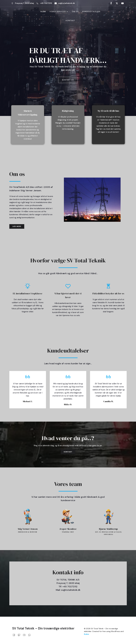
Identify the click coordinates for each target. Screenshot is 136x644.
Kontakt (70, 21)
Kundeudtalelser (91, 12)
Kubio (86, 635)
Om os (75, 12)
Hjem (43, 12)
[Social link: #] (111, 3)
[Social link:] (15, 635)
